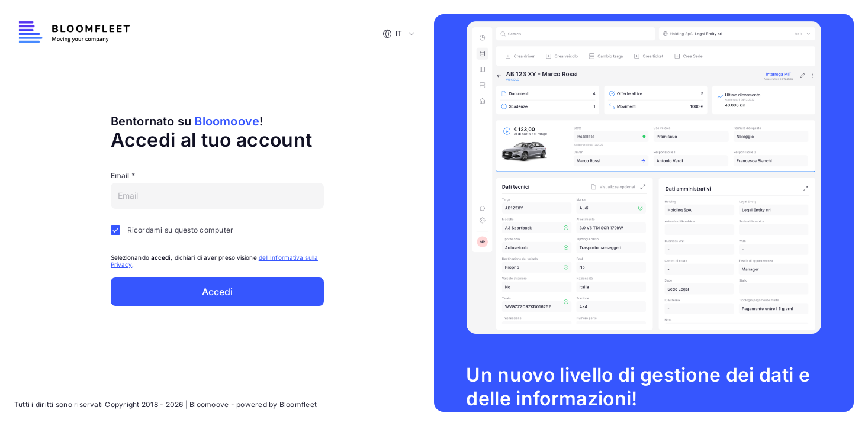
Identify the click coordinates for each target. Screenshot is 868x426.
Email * (123, 175)
